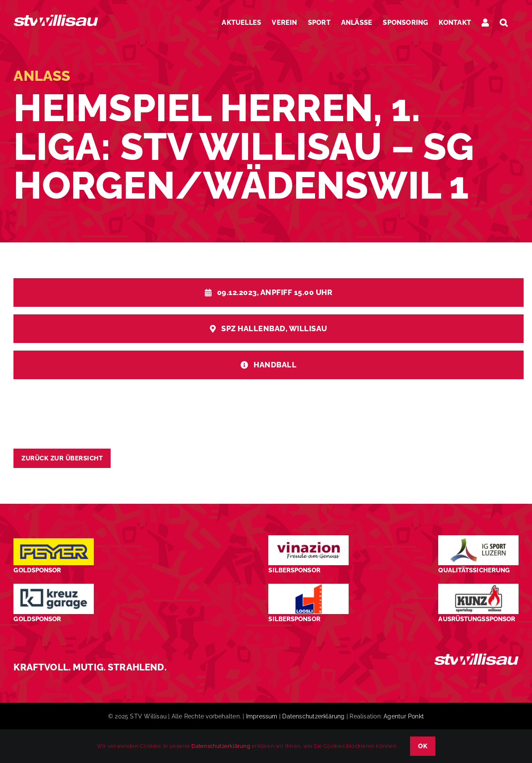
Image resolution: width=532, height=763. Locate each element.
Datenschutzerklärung (313, 716)
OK (423, 746)
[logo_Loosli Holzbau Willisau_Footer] (308, 587)
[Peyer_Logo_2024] (53, 541)
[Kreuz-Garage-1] (53, 587)
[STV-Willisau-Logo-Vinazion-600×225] (308, 538)
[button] (504, 23)
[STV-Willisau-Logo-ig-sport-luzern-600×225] (478, 538)
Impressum (262, 716)
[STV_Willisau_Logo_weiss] (476, 657)
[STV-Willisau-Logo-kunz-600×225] (478, 587)
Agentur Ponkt (404, 716)
